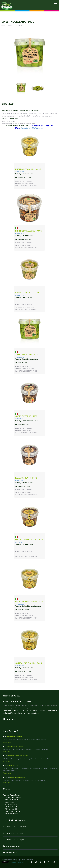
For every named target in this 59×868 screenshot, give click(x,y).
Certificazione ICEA (13, 765)
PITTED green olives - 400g (28, 169)
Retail (3, 26)
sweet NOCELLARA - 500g (27, 354)
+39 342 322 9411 (11, 820)
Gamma (9, 26)
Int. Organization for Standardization (18, 756)
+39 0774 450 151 (12, 840)
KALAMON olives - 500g (26, 478)
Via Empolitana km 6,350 (13, 798)
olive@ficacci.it (11, 853)
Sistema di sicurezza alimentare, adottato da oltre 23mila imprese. (25, 740)
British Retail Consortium (15, 737)
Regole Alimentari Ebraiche (18, 777)
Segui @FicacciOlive (17, 862)
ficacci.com (29, 860)
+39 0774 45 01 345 (13, 846)
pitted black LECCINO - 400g (29, 231)
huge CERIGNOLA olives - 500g (29, 601)
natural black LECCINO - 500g (29, 540)
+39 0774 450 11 (12, 826)
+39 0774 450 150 (12, 833)
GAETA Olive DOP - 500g (26, 416)
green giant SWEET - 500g (28, 293)
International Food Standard (15, 746)
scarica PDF (7, 742)
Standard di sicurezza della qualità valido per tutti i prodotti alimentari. (26, 749)
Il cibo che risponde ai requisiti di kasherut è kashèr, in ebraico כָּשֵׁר (25, 780)
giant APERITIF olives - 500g (29, 663)
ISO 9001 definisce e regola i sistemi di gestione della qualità (23, 759)
